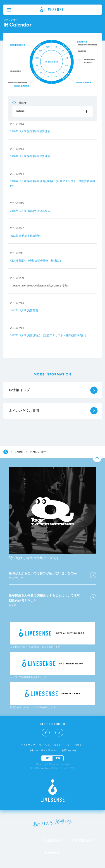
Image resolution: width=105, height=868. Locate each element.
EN (58, 758)
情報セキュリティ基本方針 (43, 750)
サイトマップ (28, 745)
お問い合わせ (69, 750)
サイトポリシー (76, 745)
